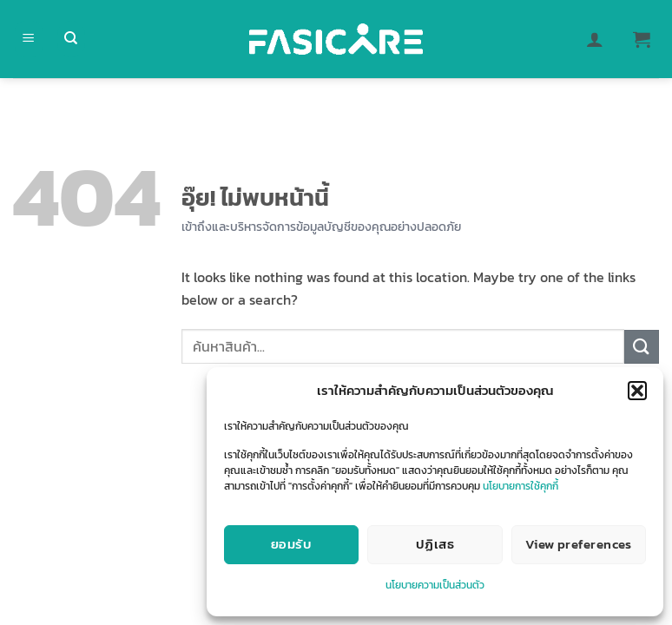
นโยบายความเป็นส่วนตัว (435, 585)
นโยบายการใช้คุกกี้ (520, 486)
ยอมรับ (291, 544)
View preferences (579, 544)
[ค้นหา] (71, 39)
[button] (637, 391)
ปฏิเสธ (435, 544)
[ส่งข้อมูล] (642, 347)
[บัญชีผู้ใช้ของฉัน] (595, 39)
